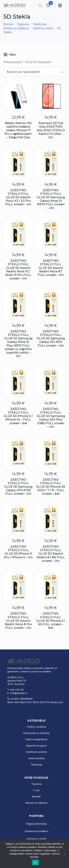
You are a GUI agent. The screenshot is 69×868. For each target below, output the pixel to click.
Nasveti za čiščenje (36, 803)
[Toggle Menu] (59, 5)
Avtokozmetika (36, 758)
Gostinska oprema (36, 752)
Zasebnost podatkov (36, 831)
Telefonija (40, 24)
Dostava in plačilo (36, 839)
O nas (36, 790)
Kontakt (36, 796)
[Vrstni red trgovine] (34, 72)
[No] (64, 854)
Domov (8, 24)
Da (35, 863)
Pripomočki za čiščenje (36, 733)
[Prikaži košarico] (49, 5)
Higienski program (36, 746)
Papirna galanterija (36, 739)
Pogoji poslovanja (36, 824)
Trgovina (23, 24)
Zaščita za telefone (16, 28)
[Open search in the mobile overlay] (41, 5)
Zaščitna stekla (43, 28)
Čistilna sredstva (36, 727)
